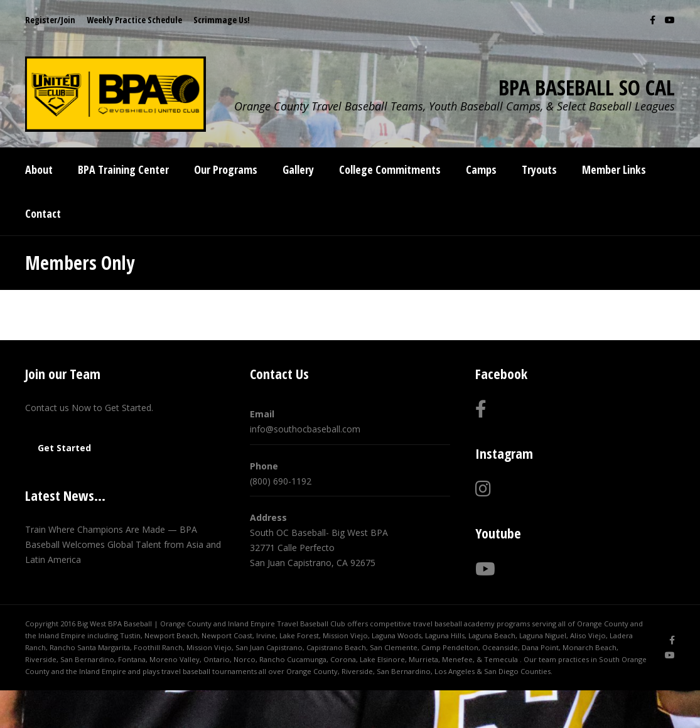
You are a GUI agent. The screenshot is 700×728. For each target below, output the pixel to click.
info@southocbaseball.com (305, 429)
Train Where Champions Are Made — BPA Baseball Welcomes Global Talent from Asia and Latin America (123, 544)
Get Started (64, 448)
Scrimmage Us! (222, 20)
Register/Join (50, 20)
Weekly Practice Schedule (134, 20)
